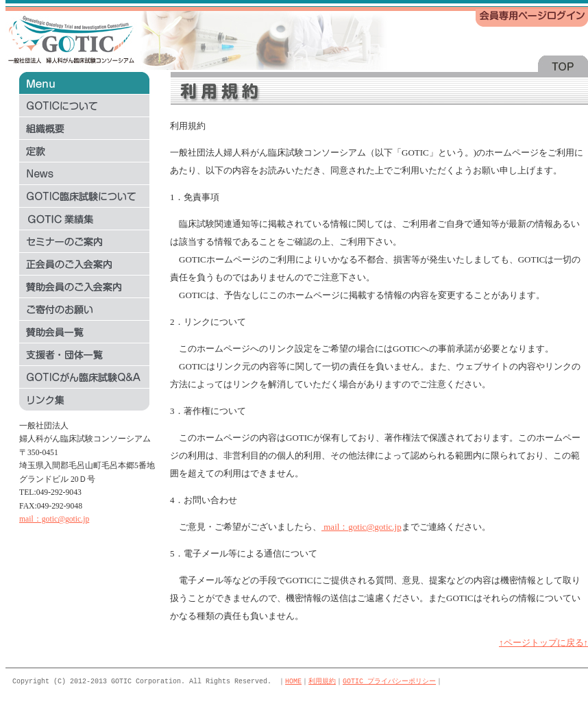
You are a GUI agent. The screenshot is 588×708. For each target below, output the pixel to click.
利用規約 (322, 681)
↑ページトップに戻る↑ (543, 643)
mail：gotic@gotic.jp (54, 519)
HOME (293, 681)
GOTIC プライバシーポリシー (389, 681)
